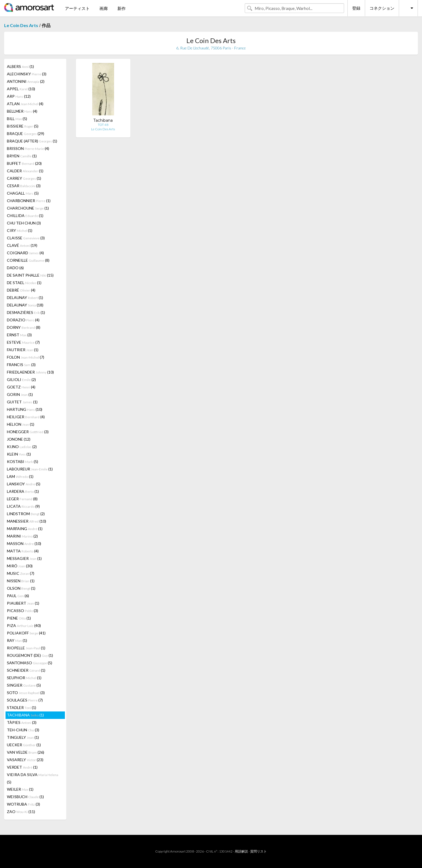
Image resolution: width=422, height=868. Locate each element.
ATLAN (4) (25, 104)
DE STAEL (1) (24, 283)
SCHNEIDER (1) (26, 670)
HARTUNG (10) (25, 409)
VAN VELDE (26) (26, 752)
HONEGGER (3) (28, 432)
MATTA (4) (23, 551)
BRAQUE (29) (26, 133)
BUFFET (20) (24, 163)
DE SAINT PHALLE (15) (30, 275)
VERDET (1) (22, 767)
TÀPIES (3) (22, 722)
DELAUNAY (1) (25, 297)
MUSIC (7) (21, 573)
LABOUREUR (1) (30, 469)
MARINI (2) (22, 536)
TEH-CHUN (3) (23, 730)
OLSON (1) (21, 588)
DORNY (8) (24, 327)
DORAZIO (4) (23, 320)
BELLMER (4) (22, 111)
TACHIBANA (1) (25, 715)
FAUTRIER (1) (23, 350)
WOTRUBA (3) (23, 804)
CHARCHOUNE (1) (28, 208)
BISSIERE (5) (23, 126)
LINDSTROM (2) (26, 514)
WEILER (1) (20, 789)
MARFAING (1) (25, 529)
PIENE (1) (19, 618)
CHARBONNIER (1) (29, 201)
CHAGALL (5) (23, 193)
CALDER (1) (25, 171)
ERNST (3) (19, 335)
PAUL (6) (18, 596)
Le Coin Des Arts (21, 25)
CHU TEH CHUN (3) (24, 223)
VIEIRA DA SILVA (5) (33, 778)
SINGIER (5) (24, 685)
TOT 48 (103, 125)
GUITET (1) (22, 402)
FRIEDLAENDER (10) (30, 372)
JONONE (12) (19, 439)
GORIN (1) (20, 394)
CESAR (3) (24, 186)
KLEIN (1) (19, 454)
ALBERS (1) (20, 66)
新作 (122, 8)
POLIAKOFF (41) (26, 633)
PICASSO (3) (23, 611)
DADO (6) (15, 268)
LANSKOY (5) (24, 484)
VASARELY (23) (25, 760)
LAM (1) (20, 476)
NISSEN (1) (21, 581)
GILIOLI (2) (21, 379)
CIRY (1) (20, 230)
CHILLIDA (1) (25, 215)
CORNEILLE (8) (28, 260)
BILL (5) (17, 119)
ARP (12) (19, 96)
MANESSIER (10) (27, 521)
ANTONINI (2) (26, 81)
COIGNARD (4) (25, 253)
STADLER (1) (22, 707)
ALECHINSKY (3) (27, 74)
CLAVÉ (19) (22, 245)
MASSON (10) (24, 543)
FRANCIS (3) (21, 365)
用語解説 (241, 851)
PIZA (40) (24, 625)
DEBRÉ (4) (21, 290)
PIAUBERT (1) (23, 603)
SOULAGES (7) (25, 700)
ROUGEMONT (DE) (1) (30, 655)
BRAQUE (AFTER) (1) (32, 141)
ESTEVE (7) (23, 342)
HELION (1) (21, 424)
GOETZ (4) (21, 387)
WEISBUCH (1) (25, 797)
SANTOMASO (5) (30, 663)
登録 (356, 8)
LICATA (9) (23, 506)
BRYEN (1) (22, 156)
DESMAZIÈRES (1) (26, 312)
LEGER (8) (22, 499)
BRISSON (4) (28, 148)
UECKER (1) (24, 745)
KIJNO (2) (22, 447)
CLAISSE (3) (26, 238)
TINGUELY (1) (23, 737)
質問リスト (259, 851)
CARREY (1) (24, 178)
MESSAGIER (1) (24, 558)
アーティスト (77, 8)
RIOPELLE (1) (26, 648)
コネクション (382, 8)
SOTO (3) (26, 693)
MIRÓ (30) (20, 566)
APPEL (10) (21, 89)
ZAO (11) (21, 812)
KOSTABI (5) (23, 461)
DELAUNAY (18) (25, 305)
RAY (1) (17, 640)
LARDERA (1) (23, 491)
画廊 (104, 8)
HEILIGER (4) (26, 417)
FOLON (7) (26, 357)
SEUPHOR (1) (24, 678)
